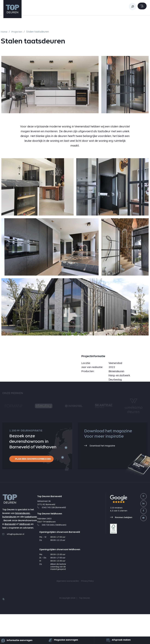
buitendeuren (9, 547)
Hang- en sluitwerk (119, 405)
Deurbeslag (115, 409)
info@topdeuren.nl (13, 565)
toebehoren (31, 547)
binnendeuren (23, 544)
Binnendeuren (117, 401)
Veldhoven (25, 554)
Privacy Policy (87, 611)
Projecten (17, 32)
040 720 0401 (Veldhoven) (52, 555)
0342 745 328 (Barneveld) (52, 537)
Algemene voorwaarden (68, 611)
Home (4, 32)
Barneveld (10, 554)
